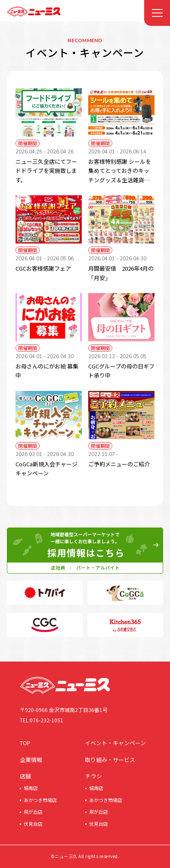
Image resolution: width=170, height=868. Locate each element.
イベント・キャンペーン (115, 743)
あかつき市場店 (40, 800)
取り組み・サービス (110, 760)
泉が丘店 (33, 812)
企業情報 (31, 760)
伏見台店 (33, 824)
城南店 (31, 788)
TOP (25, 743)
